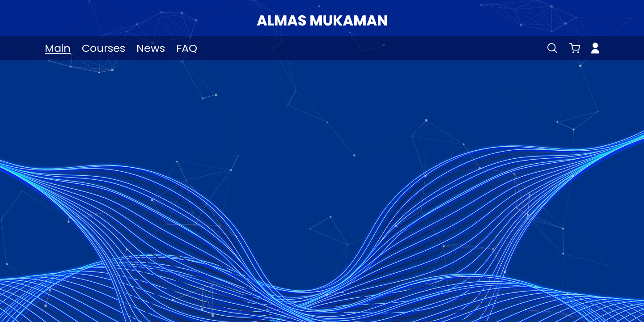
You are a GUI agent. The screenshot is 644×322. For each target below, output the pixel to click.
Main (58, 48)
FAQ (187, 48)
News (151, 48)
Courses (104, 48)
